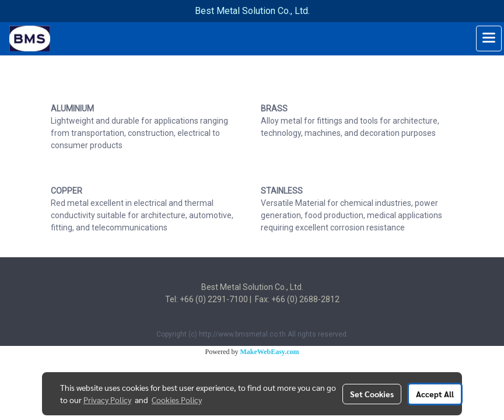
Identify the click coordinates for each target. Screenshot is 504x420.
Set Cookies (372, 394)
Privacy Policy (107, 400)
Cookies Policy (177, 400)
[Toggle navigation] (489, 38)
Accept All (435, 394)
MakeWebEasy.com (270, 352)
